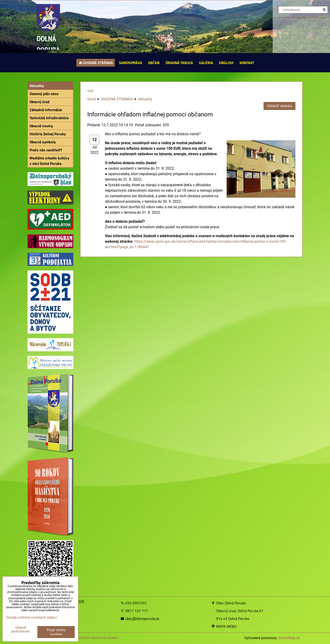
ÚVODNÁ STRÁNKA (96, 63)
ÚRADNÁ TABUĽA (179, 63)
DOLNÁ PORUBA (48, 44)
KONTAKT (247, 63)
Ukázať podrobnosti (21, 629)
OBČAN (154, 63)
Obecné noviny (41, 126)
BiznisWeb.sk (289, 638)
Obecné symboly (43, 142)
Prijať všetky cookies (56, 632)
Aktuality (37, 86)
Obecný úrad (40, 102)
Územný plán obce (44, 94)
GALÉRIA (206, 63)
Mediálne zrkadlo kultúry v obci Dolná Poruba (49, 161)
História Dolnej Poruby (48, 134)
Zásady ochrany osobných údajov (91, 638)
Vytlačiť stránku (279, 106)
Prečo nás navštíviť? (46, 150)
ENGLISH (226, 63)
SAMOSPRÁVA (131, 63)
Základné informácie (46, 110)
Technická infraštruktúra (49, 118)
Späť (90, 91)
